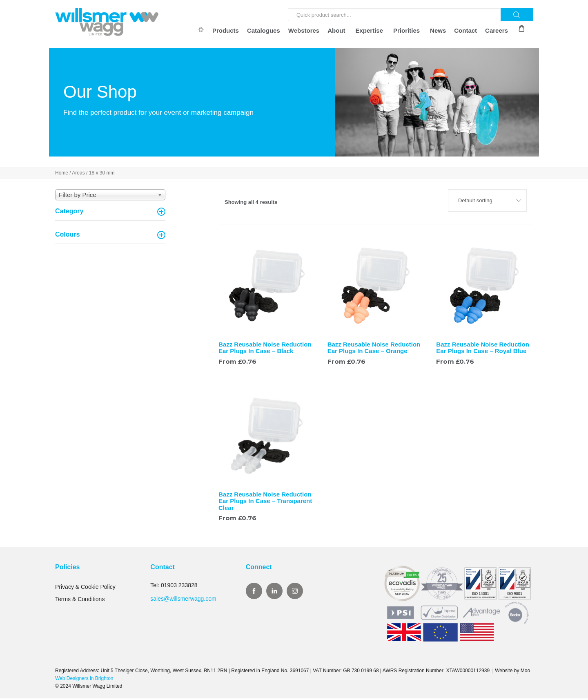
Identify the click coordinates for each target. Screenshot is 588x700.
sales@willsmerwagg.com (183, 600)
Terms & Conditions (80, 601)
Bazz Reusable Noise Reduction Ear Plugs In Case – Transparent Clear (265, 503)
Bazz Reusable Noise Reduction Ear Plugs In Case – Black (265, 349)
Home (62, 174)
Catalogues (264, 30)
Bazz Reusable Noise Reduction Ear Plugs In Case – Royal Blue (483, 349)
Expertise (370, 30)
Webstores (304, 30)
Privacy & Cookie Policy (85, 588)
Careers (497, 30)
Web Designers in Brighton (84, 680)
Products (226, 30)
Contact (465, 30)
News (438, 30)
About (336, 30)
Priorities (406, 30)
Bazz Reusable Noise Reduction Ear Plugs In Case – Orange (374, 349)
